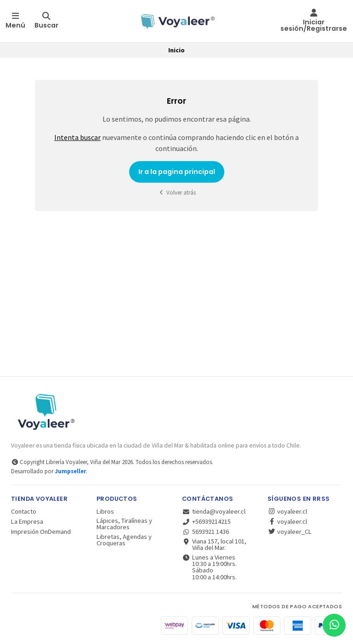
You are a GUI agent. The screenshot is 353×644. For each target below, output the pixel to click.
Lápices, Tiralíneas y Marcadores (124, 524)
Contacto (24, 511)
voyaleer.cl (287, 511)
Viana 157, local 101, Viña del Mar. (214, 545)
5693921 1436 (205, 532)
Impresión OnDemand (41, 532)
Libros (105, 511)
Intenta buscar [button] (77, 137)
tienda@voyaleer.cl (214, 511)
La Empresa (27, 521)
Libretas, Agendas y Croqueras (124, 540)
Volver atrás (176, 193)
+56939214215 (206, 521)
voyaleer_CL (290, 532)
